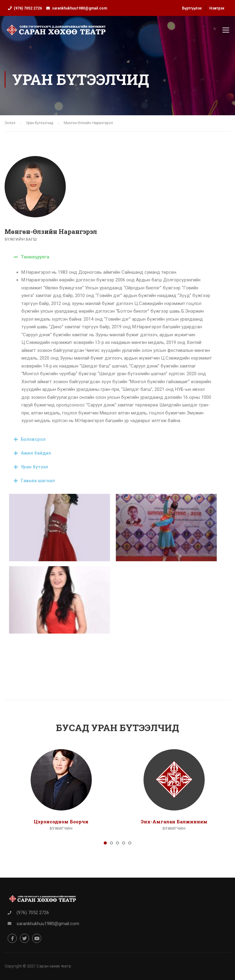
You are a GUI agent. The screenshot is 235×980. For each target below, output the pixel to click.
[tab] (113, 257)
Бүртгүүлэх (192, 8)
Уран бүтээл (34, 467)
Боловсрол (33, 439)
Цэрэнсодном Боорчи (61, 822)
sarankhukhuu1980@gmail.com (80, 8)
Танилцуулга (35, 257)
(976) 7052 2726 (28, 8)
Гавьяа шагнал (38, 481)
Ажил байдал (36, 453)
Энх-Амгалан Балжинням (174, 822)
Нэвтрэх (217, 8)
